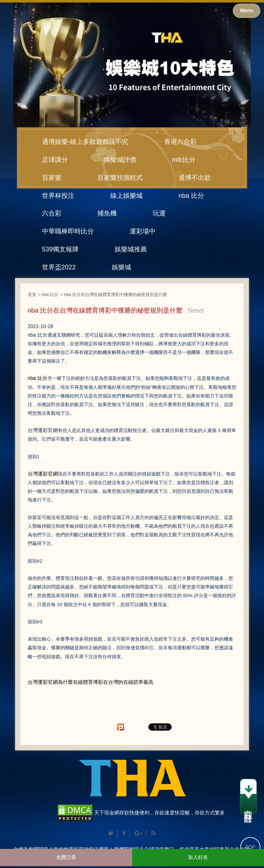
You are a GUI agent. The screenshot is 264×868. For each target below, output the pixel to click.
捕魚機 (107, 213)
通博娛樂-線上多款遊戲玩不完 (85, 142)
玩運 (159, 213)
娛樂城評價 (120, 160)
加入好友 (198, 857)
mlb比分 (184, 160)
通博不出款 (195, 178)
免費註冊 (66, 857)
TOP (251, 847)
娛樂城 (121, 267)
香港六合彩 (180, 142)
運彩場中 (143, 231)
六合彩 (52, 213)
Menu (247, 10)
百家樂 (52, 178)
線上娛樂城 (126, 196)
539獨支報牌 (60, 249)
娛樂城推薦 (131, 249)
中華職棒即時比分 (68, 231)
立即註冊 (248, 797)
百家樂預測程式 (120, 178)
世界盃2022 (59, 267)
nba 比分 (191, 196)
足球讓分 (55, 160)
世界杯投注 (58, 196)
